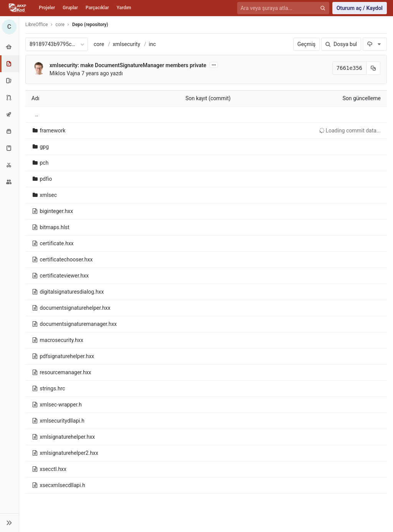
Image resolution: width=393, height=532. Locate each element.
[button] (9, 523)
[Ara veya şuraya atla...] (279, 8)
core (99, 44)
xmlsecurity (127, 44)
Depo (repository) (90, 25)
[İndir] (375, 44)
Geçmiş (306, 44)
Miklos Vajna (65, 73)
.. (37, 114)
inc (152, 44)
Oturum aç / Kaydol (360, 8)
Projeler (47, 8)
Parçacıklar (97, 8)
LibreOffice (37, 25)
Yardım (124, 8)
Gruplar (70, 8)
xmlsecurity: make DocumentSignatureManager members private (128, 65)
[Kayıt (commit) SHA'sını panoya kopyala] (373, 68)
